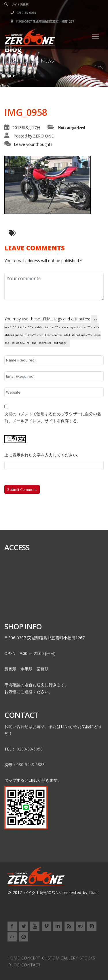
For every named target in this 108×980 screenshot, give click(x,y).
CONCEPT (31, 958)
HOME (14, 958)
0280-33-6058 (23, 13)
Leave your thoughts (33, 144)
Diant (94, 892)
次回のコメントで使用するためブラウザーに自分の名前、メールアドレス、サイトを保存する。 (53, 417)
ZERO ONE (43, 136)
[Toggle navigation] (95, 36)
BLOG (14, 965)
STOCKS (87, 958)
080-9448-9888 (31, 765)
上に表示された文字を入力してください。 (43, 455)
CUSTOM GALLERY (60, 958)
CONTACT (31, 965)
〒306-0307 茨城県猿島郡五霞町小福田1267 (42, 21)
